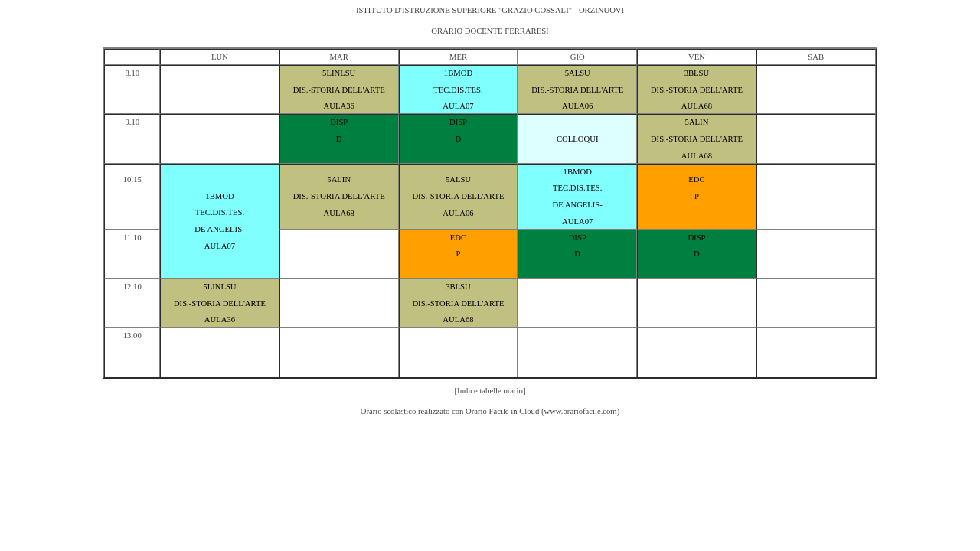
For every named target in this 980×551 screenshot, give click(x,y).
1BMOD (458, 73)
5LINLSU (339, 73)
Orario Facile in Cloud (502, 411)
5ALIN (697, 122)
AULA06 (577, 106)
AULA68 (697, 106)
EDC (696, 179)
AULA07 (458, 106)
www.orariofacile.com (580, 411)
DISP (339, 122)
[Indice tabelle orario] (490, 391)
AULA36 (339, 106)
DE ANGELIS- (219, 229)
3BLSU (697, 73)
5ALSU (578, 73)
